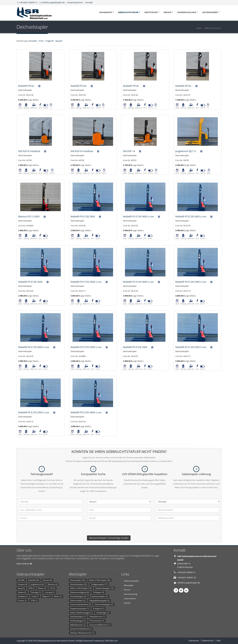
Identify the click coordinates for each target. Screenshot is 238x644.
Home (199, 28)
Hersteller (33, 41)
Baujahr (59, 41)
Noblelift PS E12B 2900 (83, 216)
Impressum (194, 641)
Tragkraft (49, 41)
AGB (218, 641)
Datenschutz (208, 641)
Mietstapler (151, 12)
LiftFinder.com (111, 641)
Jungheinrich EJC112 (186, 151)
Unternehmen (210, 12)
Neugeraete (106, 12)
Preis (41, 41)
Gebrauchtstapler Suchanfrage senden (109, 538)
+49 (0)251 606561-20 (187, 577)
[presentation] (110, 529)
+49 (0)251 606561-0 (28, 2)
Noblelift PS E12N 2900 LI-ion (86, 282)
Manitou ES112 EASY (29, 216)
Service (167, 12)
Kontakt (89, 2)
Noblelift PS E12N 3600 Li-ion (138, 216)
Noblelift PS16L (26, 86)
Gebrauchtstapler (128, 12)
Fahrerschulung (187, 12)
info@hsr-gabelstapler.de (53, 2)
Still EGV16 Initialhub (29, 151)
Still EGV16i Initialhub (82, 151)
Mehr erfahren (24, 564)
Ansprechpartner (75, 2)
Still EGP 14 (129, 151)
